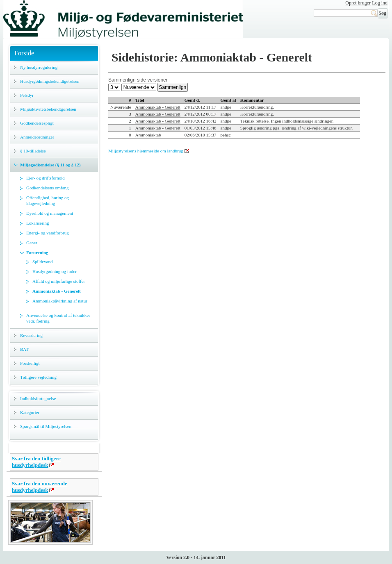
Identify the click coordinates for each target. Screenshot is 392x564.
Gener (32, 243)
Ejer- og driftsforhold (46, 178)
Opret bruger (358, 3)
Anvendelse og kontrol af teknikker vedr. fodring (58, 318)
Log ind (380, 3)
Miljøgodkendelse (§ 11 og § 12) (50, 165)
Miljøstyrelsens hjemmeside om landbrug (146, 151)
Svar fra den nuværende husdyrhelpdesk (40, 487)
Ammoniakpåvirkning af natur (60, 301)
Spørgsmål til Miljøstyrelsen (46, 426)
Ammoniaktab (148, 135)
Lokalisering (38, 223)
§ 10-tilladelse (33, 151)
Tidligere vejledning (38, 377)
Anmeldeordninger (37, 137)
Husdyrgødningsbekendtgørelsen (50, 81)
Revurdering (31, 335)
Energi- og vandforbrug (48, 233)
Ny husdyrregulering (39, 67)
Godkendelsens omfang (48, 188)
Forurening (37, 252)
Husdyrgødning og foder (55, 271)
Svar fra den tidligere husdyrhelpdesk (36, 462)
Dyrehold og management (50, 213)
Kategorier (30, 412)
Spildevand (43, 262)
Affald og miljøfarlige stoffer (59, 281)
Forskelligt (30, 363)
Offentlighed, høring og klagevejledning (48, 200)
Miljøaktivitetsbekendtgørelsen (48, 109)
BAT (24, 349)
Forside (24, 53)
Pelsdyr (27, 95)
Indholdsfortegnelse (38, 398)
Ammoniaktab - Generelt (57, 291)
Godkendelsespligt (37, 123)
